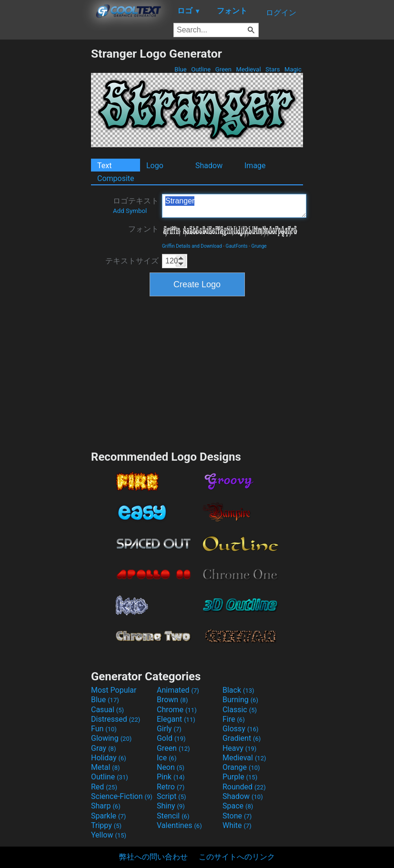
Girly (169, 729)
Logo (155, 166)
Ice (167, 758)
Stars (273, 69)
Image (255, 166)
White (237, 825)
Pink (171, 777)
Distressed (116, 719)
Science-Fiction (122, 796)
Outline (201, 69)
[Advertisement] (45, 190)
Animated (178, 690)
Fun (104, 729)
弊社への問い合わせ (153, 857)
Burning (240, 700)
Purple (240, 777)
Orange (241, 767)
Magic (293, 69)
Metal (106, 767)
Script (172, 796)
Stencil (173, 816)
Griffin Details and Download (192, 246)
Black (238, 690)
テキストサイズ (132, 261)
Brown (172, 700)
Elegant (176, 719)
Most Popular (114, 690)
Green (224, 69)
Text (104, 166)
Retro (171, 787)
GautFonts (237, 246)
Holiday (109, 758)
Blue (181, 69)
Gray (103, 748)
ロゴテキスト (136, 205)
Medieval (248, 69)
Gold (171, 738)
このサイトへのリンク (237, 857)
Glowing (111, 738)
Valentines (179, 825)
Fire (234, 719)
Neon (171, 767)
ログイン (281, 13)
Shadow (209, 166)
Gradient (242, 738)
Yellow (109, 835)
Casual (107, 710)
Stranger (234, 206)
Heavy (239, 748)
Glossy (241, 729)
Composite (116, 178)
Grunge (259, 246)
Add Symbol (130, 211)
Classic (240, 710)
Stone (237, 816)
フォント (143, 229)
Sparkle (108, 816)
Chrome (177, 710)
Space (238, 806)
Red (104, 787)
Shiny (171, 806)
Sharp (106, 806)
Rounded (244, 787)
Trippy (106, 825)
